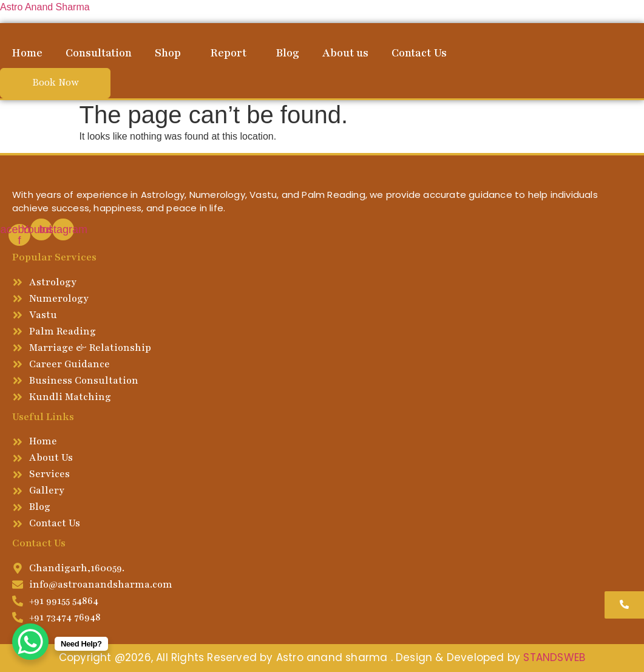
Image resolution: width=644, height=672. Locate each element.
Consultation (99, 53)
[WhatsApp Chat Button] (30, 642)
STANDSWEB (554, 657)
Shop (168, 53)
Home (27, 53)
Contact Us (419, 53)
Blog (287, 53)
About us (345, 53)
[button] (171, 53)
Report (228, 53)
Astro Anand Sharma (45, 7)
